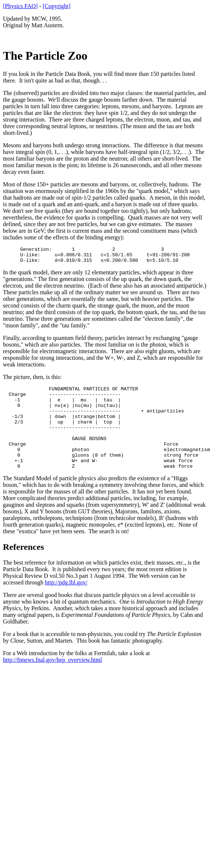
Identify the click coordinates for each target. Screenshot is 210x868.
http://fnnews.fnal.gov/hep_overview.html (52, 680)
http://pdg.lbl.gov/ (66, 602)
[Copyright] (57, 6)
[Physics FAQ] (20, 6)
